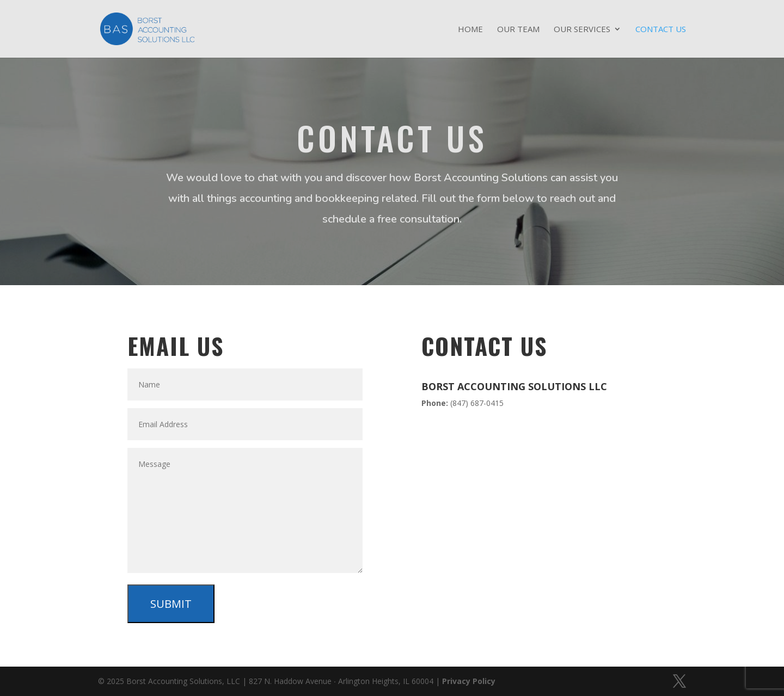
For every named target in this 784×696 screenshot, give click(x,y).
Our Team (518, 30)
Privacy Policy (469, 681)
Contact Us (661, 30)
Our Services (582, 30)
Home (470, 30)
